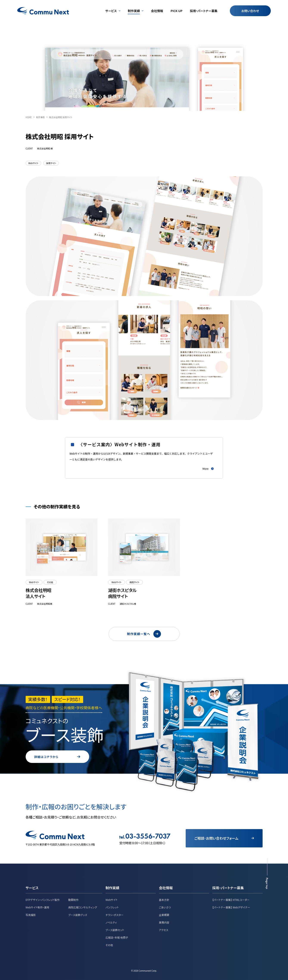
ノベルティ (111, 922)
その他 (109, 945)
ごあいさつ (165, 907)
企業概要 (164, 914)
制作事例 (40, 117)
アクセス (164, 929)
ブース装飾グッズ (78, 914)
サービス (32, 887)
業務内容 (164, 922)
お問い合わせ (250, 11)
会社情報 (166, 887)
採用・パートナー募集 (228, 887)
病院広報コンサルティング (83, 907)
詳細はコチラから (68, 756)
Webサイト (112, 899)
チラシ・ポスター (114, 914)
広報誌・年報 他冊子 (117, 937)
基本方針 (164, 899)
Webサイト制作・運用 (37, 907)
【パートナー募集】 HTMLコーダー (231, 899)
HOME (29, 117)
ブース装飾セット (115, 929)
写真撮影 (31, 914)
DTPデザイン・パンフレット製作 (43, 899)
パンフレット (112, 907)
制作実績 (112, 887)
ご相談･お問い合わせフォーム (224, 838)
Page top (267, 883)
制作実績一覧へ (144, 632)
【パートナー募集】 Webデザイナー (231, 907)
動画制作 (73, 899)
